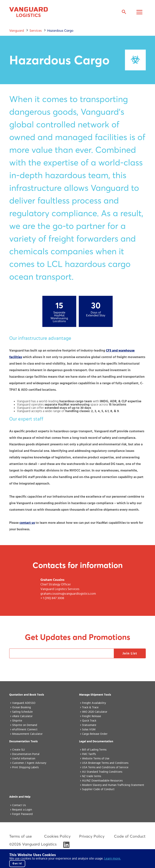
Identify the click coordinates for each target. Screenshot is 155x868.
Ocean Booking (21, 707)
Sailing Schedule (22, 712)
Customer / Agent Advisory (29, 763)
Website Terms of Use (96, 759)
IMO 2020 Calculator (95, 712)
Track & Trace (90, 707)
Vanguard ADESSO (24, 703)
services (36, 30)
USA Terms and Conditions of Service (105, 767)
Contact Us (19, 805)
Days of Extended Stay (96, 314)
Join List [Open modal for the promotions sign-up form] (130, 653)
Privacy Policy (92, 836)
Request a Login (22, 810)
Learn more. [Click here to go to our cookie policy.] (112, 858)
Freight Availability (94, 703)
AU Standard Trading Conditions (102, 772)
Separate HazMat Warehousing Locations (59, 317)
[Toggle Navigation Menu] (139, 12)
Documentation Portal (26, 754)
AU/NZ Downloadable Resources (102, 781)
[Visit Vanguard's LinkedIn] (66, 846)
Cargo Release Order (95, 734)
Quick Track (89, 721)
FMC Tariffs (89, 754)
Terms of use (21, 836)
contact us (27, 523)
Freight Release (92, 716)
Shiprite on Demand (25, 725)
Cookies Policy (57, 836)
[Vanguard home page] (28, 12)
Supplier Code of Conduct (98, 789)
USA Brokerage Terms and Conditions (105, 763)
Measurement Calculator (27, 734)
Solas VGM (89, 730)
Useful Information (24, 759)
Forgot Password (22, 814)
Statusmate (89, 725)
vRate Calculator (22, 716)
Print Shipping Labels (25, 767)
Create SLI (18, 750)
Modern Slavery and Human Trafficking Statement (113, 785)
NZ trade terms (92, 776)
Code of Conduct (130, 836)
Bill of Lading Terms (94, 750)
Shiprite (17, 721)
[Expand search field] (124, 12)
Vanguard (17, 30)
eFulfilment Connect (25, 730)
